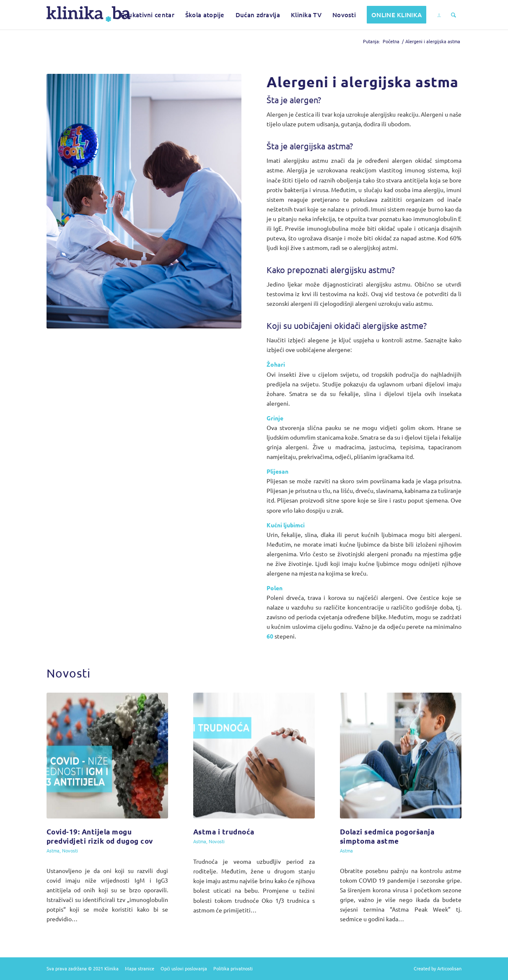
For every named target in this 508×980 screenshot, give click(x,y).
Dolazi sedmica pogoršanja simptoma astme (387, 836)
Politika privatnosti (233, 968)
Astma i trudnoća (224, 832)
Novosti (70, 850)
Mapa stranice (140, 968)
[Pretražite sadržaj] (454, 15)
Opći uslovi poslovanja (184, 968)
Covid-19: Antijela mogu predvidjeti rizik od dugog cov (100, 836)
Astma (53, 850)
